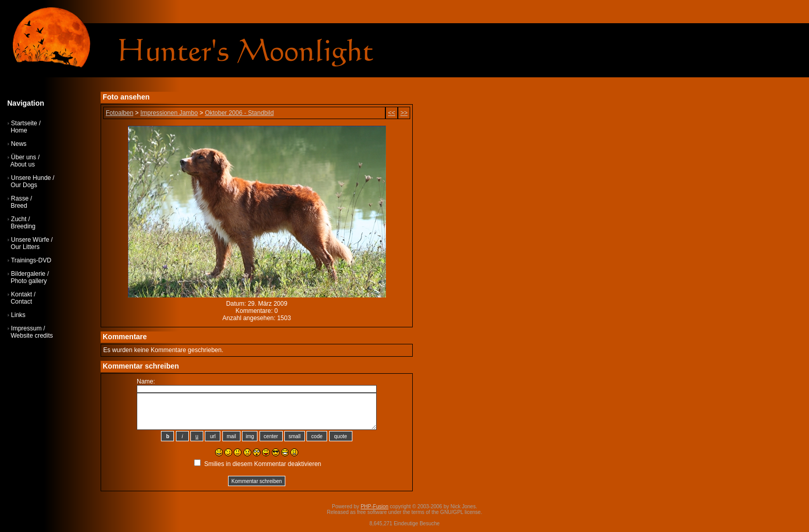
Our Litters (25, 247)
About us (22, 164)
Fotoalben (119, 113)
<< (392, 113)
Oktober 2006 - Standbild (239, 113)
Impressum (26, 328)
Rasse (20, 198)
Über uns (23, 157)
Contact (21, 302)
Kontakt (21, 294)
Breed (19, 206)
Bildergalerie (28, 274)
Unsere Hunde (31, 178)
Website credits (32, 336)
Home (19, 130)
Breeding (23, 226)
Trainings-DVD (31, 260)
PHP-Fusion (375, 506)
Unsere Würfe (30, 240)
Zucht (19, 219)
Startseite (24, 123)
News (19, 144)
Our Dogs (24, 185)
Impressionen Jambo (169, 113)
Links (18, 315)
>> (404, 113)
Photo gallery (29, 281)
